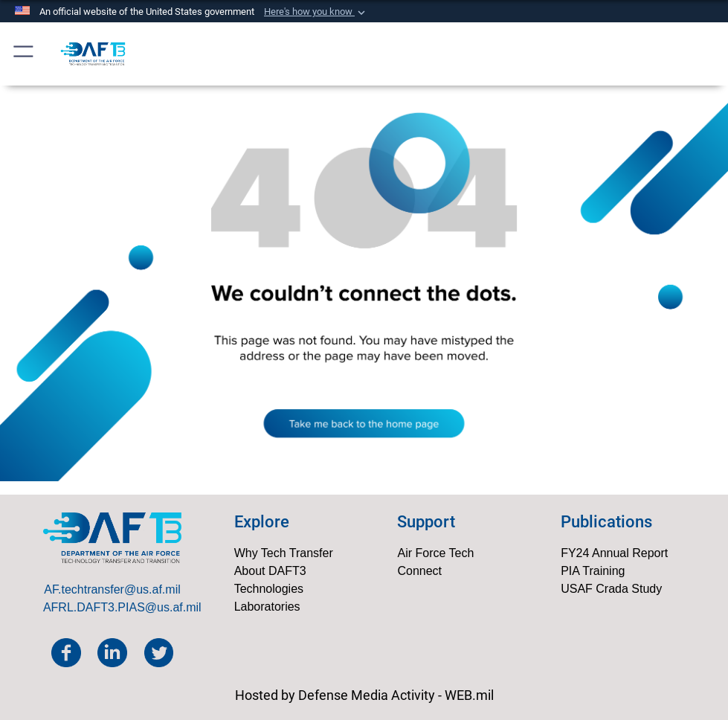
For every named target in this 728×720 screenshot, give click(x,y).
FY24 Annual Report (614, 553)
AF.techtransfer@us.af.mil (112, 589)
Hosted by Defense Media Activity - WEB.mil (364, 695)
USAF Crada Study (611, 589)
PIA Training (593, 571)
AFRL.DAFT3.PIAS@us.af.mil (122, 607)
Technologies (269, 589)
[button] (316, 12)
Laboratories (267, 607)
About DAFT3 (270, 571)
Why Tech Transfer (284, 553)
